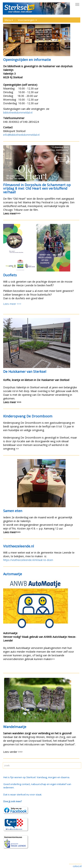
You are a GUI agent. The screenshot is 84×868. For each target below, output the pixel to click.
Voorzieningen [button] (27, 20)
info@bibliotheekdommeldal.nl (21, 135)
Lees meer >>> (12, 304)
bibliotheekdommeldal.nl (18, 113)
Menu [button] (9, 20)
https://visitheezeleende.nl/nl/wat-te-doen (28, 560)
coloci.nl (77, 866)
